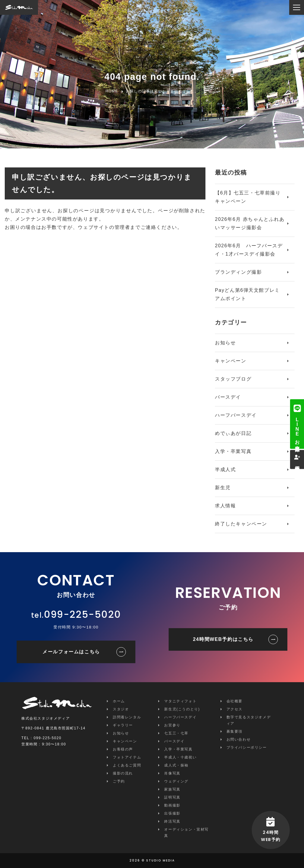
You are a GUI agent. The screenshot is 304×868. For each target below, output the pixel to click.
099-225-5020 (82, 614)
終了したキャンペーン (241, 524)
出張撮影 (172, 813)
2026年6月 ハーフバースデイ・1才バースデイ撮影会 (249, 250)
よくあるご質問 (127, 765)
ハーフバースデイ (236, 415)
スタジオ (121, 709)
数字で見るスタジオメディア (249, 720)
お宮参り (172, 725)
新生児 (223, 488)
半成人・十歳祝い (180, 757)
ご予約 (119, 781)
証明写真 (172, 797)
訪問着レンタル (127, 717)
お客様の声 (123, 749)
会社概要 (235, 701)
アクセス (235, 709)
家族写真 (172, 789)
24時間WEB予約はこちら (223, 639)
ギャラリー (123, 725)
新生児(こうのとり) (182, 709)
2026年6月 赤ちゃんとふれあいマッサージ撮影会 (250, 223)
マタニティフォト (180, 701)
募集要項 (235, 731)
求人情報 (225, 506)
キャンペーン (231, 361)
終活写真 (172, 821)
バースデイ (228, 397)
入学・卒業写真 (233, 451)
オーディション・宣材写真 (186, 833)
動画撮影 (172, 805)
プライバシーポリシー (247, 747)
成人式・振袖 (176, 765)
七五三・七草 (176, 733)
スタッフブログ (233, 379)
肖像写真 (172, 773)
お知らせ (225, 343)
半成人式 (225, 469)
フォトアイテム (127, 757)
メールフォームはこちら (71, 652)
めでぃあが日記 (233, 433)
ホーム (119, 701)
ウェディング (176, 781)
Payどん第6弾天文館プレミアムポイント (247, 294)
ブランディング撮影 (238, 272)
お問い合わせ (239, 739)
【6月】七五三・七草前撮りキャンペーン (248, 197)
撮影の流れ (123, 773)
